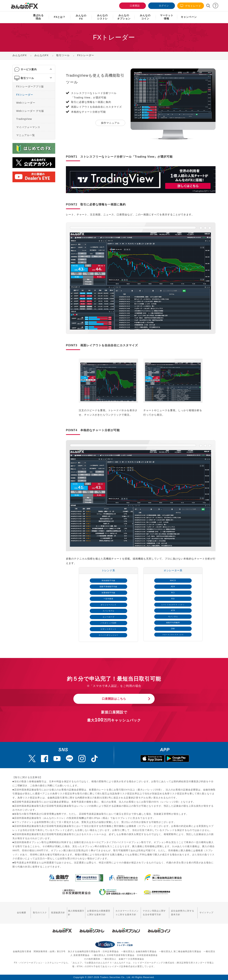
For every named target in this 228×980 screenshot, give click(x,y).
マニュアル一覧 (26, 135)
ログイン (161, 5)
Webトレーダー (26, 103)
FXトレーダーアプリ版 (30, 86)
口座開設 (132, 5)
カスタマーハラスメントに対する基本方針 (127, 913)
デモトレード (191, 6)
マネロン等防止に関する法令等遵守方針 (154, 913)
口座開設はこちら (114, 699)
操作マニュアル (110, 123)
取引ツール (27, 78)
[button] (48, 69)
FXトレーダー (25, 95)
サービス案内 (29, 69)
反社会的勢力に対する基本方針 (183, 913)
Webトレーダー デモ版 (30, 111)
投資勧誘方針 (58, 913)
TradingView (24, 119)
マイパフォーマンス (28, 127)
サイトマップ (206, 913)
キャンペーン (189, 17)
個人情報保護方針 (76, 913)
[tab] (34, 69)
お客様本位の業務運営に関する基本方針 (99, 913)
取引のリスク (40, 913)
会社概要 (22, 913)
